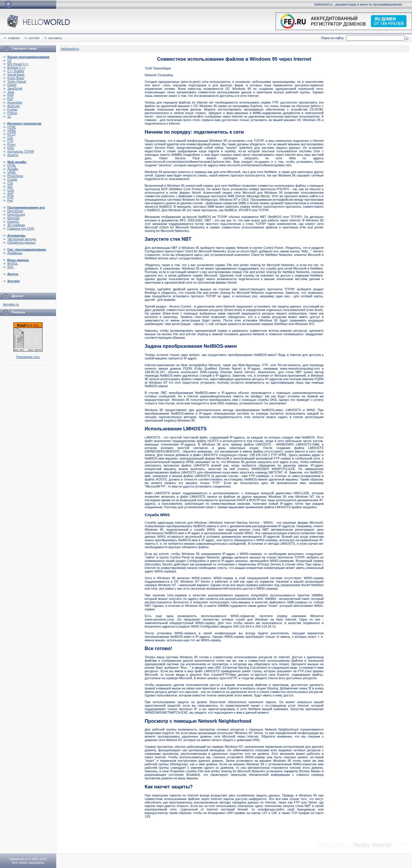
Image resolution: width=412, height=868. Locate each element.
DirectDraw (13, 211)
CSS (8, 190)
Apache (10, 155)
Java (8, 92)
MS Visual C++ (16, 64)
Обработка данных (19, 242)
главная (12, 38)
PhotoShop (13, 176)
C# (7, 60)
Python (10, 113)
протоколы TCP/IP (19, 151)
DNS (8, 148)
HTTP (9, 134)
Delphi (10, 85)
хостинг (32, 38)
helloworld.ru (70, 49)
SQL (8, 267)
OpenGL (11, 221)
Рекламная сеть (28, 357)
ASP (8, 193)
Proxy (9, 144)
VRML (10, 130)
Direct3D (11, 218)
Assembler (13, 102)
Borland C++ (14, 67)
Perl (8, 99)
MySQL (10, 263)
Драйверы (13, 253)
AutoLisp (11, 106)
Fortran (10, 109)
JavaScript (13, 88)
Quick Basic (14, 78)
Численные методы (20, 239)
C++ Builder (14, 71)
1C (7, 116)
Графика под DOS (19, 228)
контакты (53, 38)
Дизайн (10, 169)
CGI (8, 137)
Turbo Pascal (14, 81)
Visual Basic (14, 74)
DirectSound (14, 214)
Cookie (10, 179)
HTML (9, 127)
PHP (8, 95)
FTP (8, 141)
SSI (8, 186)
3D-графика (14, 225)
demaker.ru (11, 304)
